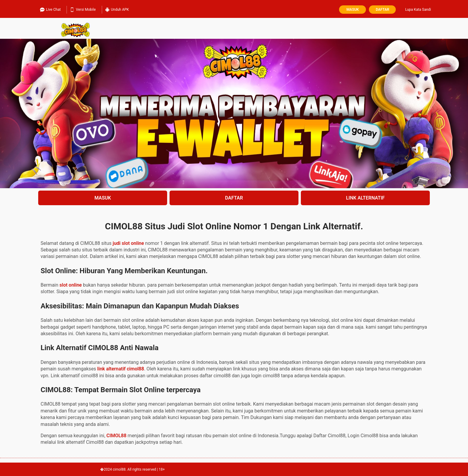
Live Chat (50, 9)
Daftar (382, 10)
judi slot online (128, 243)
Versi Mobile (83, 9)
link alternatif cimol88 (121, 369)
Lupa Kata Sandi (418, 10)
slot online (71, 285)
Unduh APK (117, 9)
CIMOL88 (117, 436)
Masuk (353, 10)
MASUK (103, 198)
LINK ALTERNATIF (365, 198)
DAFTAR (234, 198)
